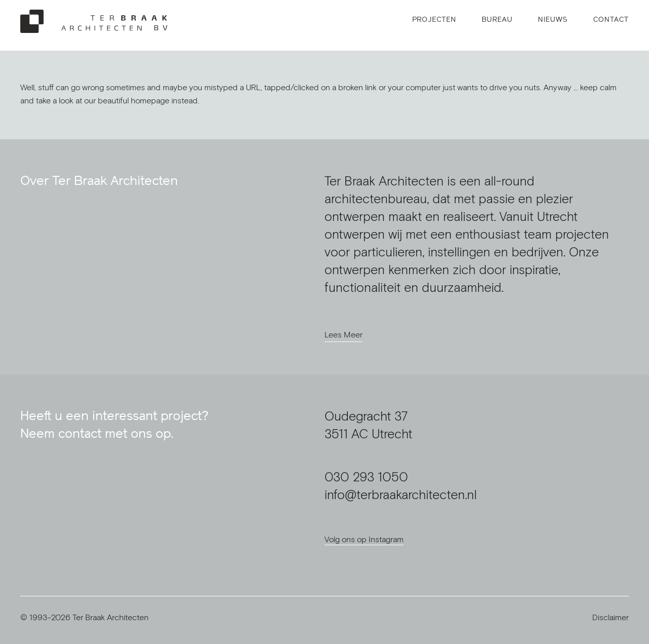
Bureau (497, 20)
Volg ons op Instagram (364, 539)
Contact (611, 20)
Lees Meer (344, 334)
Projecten (435, 20)
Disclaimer (610, 617)
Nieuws (553, 20)
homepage (150, 100)
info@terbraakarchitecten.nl (401, 494)
